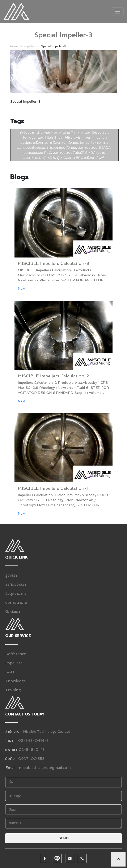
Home (14, 46)
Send (63, 838)
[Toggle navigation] (118, 12)
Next (22, 289)
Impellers (30, 46)
